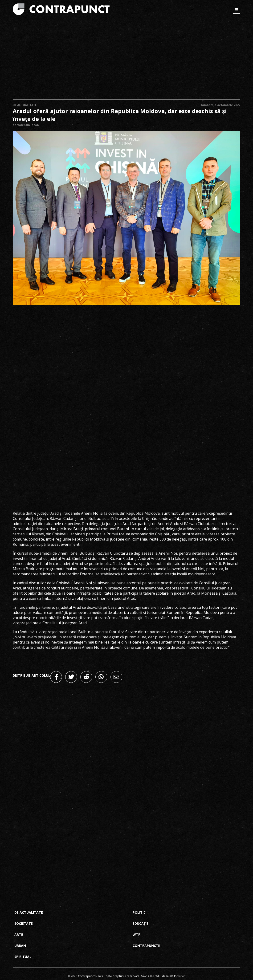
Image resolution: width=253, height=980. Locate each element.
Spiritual (23, 957)
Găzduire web (151, 976)
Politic (139, 912)
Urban (20, 946)
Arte (19, 935)
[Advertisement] (127, 60)
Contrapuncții (146, 946)
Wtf (136, 935)
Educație (141, 923)
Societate (24, 923)
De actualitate (25, 105)
